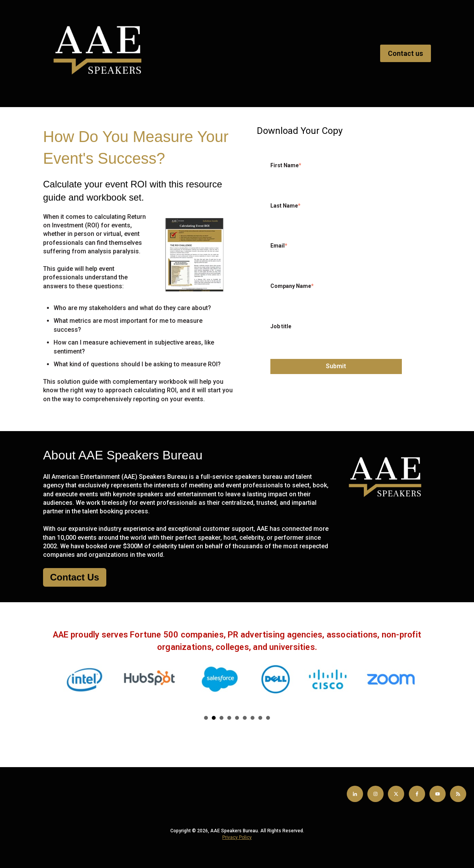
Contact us (406, 53)
